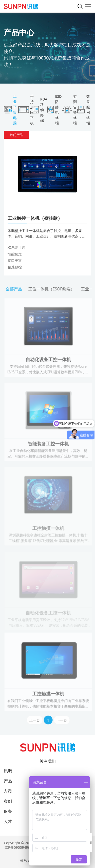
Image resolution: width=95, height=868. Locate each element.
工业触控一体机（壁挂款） (35, 218)
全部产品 (14, 289)
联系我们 (27, 860)
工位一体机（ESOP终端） (52, 289)
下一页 (62, 720)
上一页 (35, 720)
